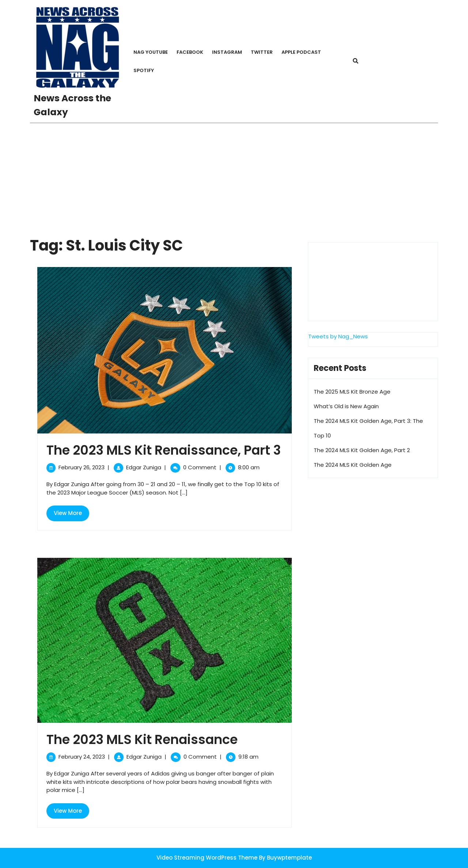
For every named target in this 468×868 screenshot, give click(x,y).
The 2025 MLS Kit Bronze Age (352, 392)
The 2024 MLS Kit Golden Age (353, 465)
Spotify (144, 70)
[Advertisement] (234, 178)
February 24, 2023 (82, 757)
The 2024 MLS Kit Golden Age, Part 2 (362, 450)
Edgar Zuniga (144, 467)
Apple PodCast (301, 52)
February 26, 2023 (82, 467)
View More (71, 515)
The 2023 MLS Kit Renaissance (142, 739)
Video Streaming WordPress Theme (207, 858)
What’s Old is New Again (346, 406)
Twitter (262, 52)
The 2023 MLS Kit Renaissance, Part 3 (164, 450)
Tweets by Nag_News (338, 336)
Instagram (227, 52)
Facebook (190, 52)
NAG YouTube (151, 52)
